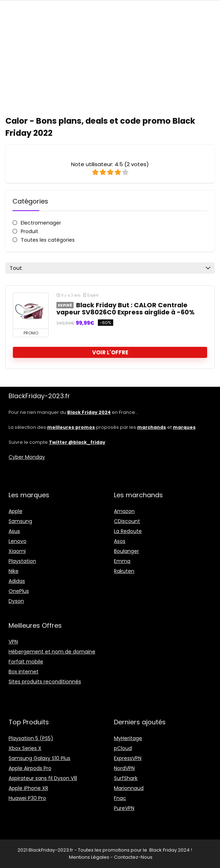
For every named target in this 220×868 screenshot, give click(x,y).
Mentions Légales (89, 857)
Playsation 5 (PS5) (31, 738)
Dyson (16, 601)
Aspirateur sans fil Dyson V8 (43, 778)
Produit (29, 231)
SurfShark (126, 778)
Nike (14, 571)
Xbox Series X (25, 748)
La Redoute (128, 531)
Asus (14, 531)
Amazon (124, 511)
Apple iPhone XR (28, 788)
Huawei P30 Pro (27, 798)
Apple (16, 511)
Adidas (17, 581)
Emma (122, 561)
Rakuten (124, 571)
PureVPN (124, 808)
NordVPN (124, 768)
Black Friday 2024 (169, 850)
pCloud (123, 748)
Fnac (120, 798)
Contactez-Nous (133, 857)
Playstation (22, 561)
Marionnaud (129, 788)
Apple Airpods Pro (30, 768)
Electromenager (41, 223)
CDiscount (127, 521)
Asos (120, 541)
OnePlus (19, 591)
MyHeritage (128, 738)
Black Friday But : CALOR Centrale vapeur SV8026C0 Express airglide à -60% (126, 309)
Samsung (20, 521)
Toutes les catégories (48, 240)
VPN (13, 642)
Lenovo (17, 541)
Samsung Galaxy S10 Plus (39, 758)
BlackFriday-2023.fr (51, 850)
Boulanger (126, 551)
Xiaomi (17, 551)
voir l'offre (110, 352)
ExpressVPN (128, 758)
